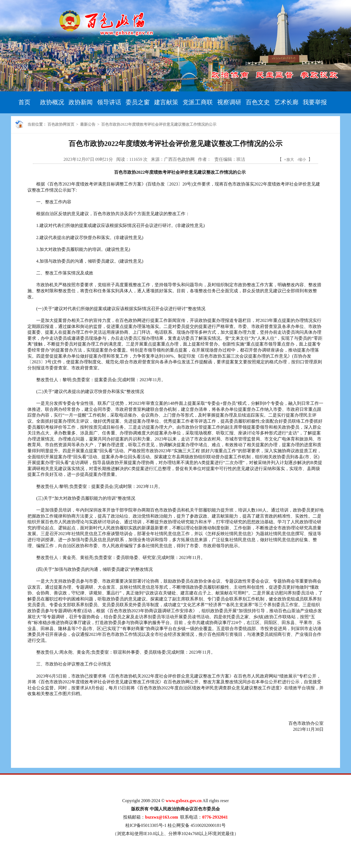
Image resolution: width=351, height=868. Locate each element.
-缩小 (302, 160)
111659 (136, 159)
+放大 (289, 160)
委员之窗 (138, 102)
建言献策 (166, 102)
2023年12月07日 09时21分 (88, 159)
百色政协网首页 (61, 124)
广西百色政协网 (179, 159)
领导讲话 (109, 102)
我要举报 (315, 102)
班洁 (241, 159)
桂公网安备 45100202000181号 (197, 825)
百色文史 (258, 102)
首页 (24, 102)
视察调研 (229, 102)
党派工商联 (198, 102)
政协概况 (52, 102)
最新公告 (88, 124)
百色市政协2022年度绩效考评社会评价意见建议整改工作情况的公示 (159, 124)
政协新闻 (81, 102)
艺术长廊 (286, 102)
